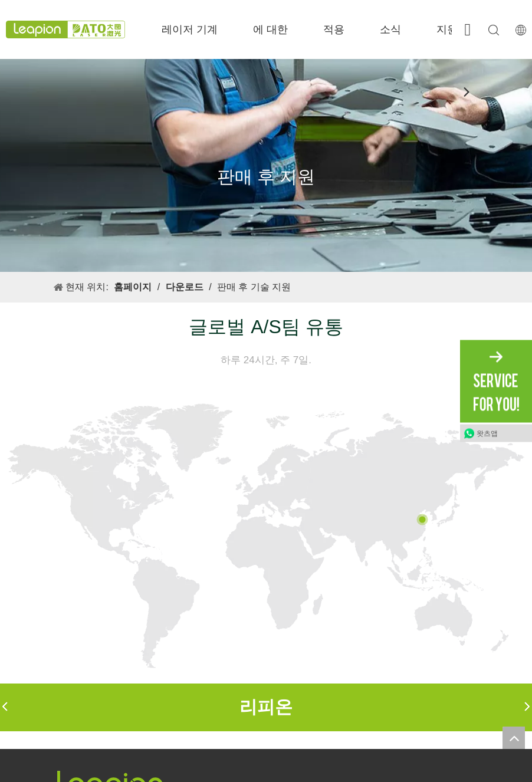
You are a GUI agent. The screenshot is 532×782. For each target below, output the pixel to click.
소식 (390, 29)
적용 (334, 29)
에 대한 (270, 29)
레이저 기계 (190, 29)
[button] (5, 708)
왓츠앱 (487, 433)
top (514, 738)
